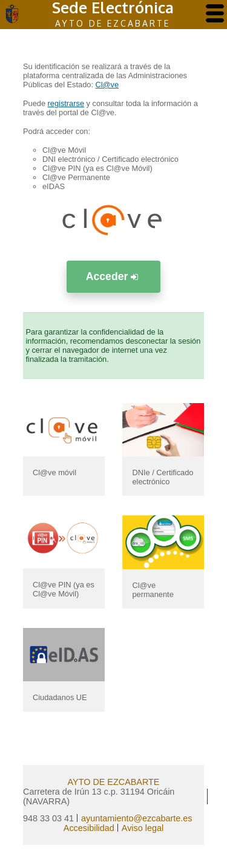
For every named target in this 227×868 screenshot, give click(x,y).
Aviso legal (143, 828)
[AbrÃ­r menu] (215, 14)
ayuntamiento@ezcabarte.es (137, 818)
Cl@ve (107, 85)
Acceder (113, 276)
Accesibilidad (89, 828)
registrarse (66, 103)
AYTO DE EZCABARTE (114, 782)
